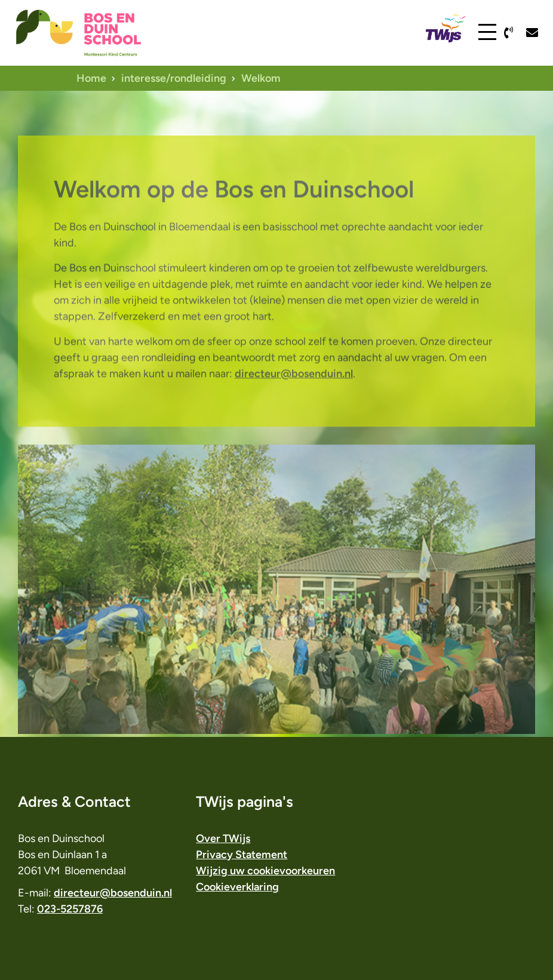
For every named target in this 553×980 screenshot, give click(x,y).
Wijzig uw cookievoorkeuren (265, 871)
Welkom (261, 78)
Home (91, 78)
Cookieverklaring (237, 887)
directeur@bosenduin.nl (294, 400)
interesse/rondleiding (174, 78)
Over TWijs (223, 838)
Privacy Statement (242, 855)
